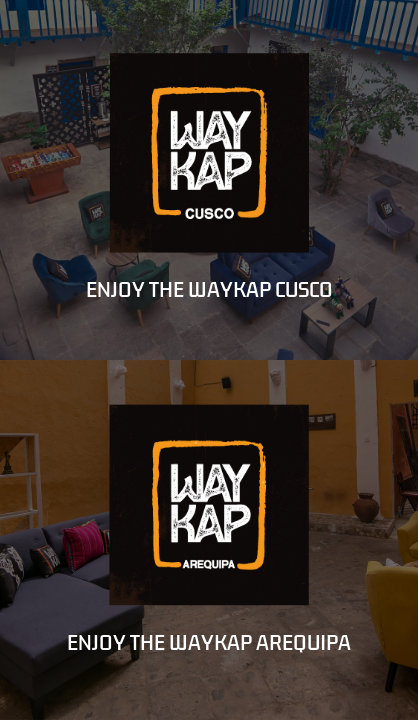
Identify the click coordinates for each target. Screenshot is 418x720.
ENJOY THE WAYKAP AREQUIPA (209, 643)
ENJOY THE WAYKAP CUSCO (209, 290)
